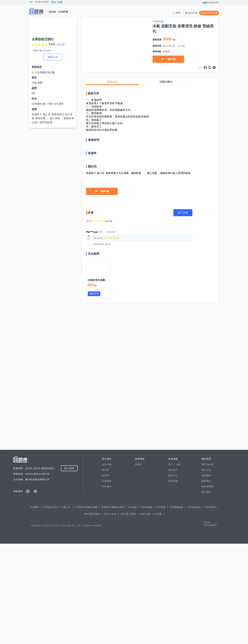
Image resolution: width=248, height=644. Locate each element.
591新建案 (147, 607)
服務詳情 (112, 82)
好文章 (105, 576)
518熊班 (35, 607)
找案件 (139, 565)
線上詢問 (69, 569)
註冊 (178, 565)
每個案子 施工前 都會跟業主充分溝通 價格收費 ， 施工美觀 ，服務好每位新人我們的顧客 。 (53, 118)
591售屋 (161, 607)
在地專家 (107, 581)
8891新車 (211, 607)
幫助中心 (173, 576)
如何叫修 (107, 565)
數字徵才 (206, 592)
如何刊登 (193, 13)
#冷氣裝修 (158, 21)
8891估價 (145, 614)
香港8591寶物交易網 (113, 607)
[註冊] (60, 2)
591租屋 (132, 607)
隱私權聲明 (208, 587)
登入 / (172, 565)
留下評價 (183, 451)
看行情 (105, 570)
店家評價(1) (166, 82)
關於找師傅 (208, 565)
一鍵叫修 (170, 59)
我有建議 (173, 581)
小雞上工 (66, 607)
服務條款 (206, 581)
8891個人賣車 (128, 614)
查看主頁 (53, 57)
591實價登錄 (176, 607)
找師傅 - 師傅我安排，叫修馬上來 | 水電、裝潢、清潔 (36, 11)
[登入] (54, 2)
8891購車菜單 (92, 614)
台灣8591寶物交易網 (86, 607)
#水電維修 (47, 50)
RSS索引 (107, 587)
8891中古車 (110, 614)
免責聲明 (206, 576)
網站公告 (206, 570)
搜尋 (178, 13)
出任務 (158, 614)
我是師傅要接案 (209, 13)
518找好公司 (50, 607)
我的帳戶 (173, 570)
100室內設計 (194, 607)
